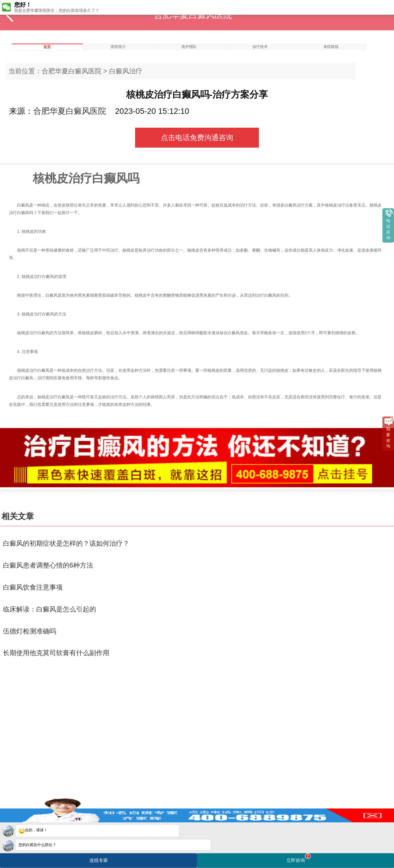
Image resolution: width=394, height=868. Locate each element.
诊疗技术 (260, 47)
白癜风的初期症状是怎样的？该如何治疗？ (66, 543)
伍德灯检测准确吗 (30, 631)
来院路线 (331, 47)
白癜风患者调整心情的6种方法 (48, 565)
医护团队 (189, 47)
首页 (47, 47)
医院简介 (118, 47)
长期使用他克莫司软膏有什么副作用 (56, 653)
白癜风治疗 (126, 71)
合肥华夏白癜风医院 (72, 71)
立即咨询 (299, 858)
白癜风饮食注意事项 (33, 587)
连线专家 (99, 860)
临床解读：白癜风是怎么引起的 (49, 609)
